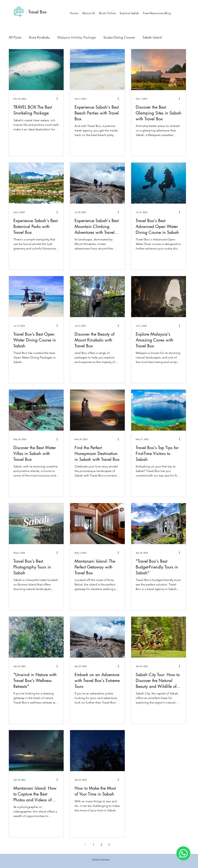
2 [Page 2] (101, 845)
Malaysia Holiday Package (77, 37)
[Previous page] (86, 845)
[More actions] (59, 99)
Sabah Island (152, 37)
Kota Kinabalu (39, 37)
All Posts (15, 37)
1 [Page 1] (93, 845)
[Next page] (109, 845)
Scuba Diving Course (119, 37)
